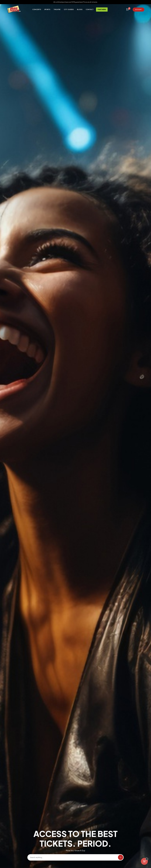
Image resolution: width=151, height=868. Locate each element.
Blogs (80, 9)
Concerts (37, 9)
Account (138, 10)
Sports (47, 9)
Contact (90, 9)
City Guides (69, 9)
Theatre (57, 9)
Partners (102, 9)
